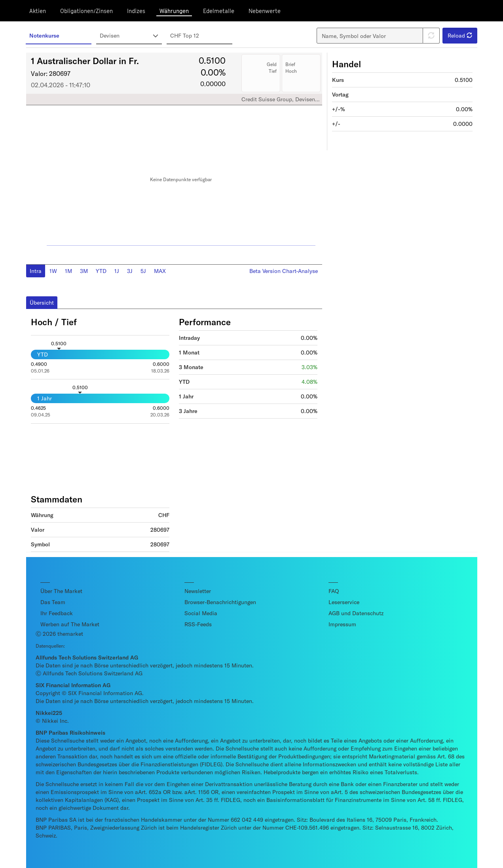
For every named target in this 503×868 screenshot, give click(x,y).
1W (53, 271)
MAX (160, 271)
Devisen (129, 36)
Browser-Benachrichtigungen (220, 602)
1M (68, 271)
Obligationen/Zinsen (86, 11)
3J (130, 271)
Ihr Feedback (57, 613)
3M (84, 271)
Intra (36, 271)
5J (143, 271)
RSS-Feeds (198, 624)
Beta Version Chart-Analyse (284, 271)
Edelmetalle (219, 11)
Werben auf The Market (70, 624)
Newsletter (198, 591)
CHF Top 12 (185, 35)
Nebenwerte (265, 11)
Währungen (174, 11)
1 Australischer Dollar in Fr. (85, 61)
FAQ (334, 591)
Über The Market (61, 591)
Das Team (53, 602)
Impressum (342, 624)
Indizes (136, 11)
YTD (101, 271)
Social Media (201, 613)
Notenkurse (44, 35)
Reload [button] (460, 35)
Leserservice (344, 602)
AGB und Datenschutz (356, 613)
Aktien (38, 11)
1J (117, 271)
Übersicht (42, 302)
